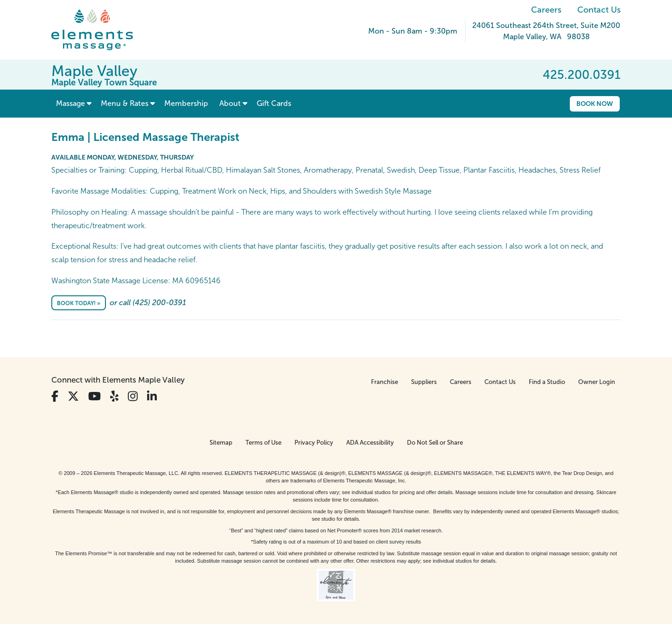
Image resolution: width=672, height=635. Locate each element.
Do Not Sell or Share (435, 443)
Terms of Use (263, 443)
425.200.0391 (582, 75)
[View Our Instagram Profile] (133, 396)
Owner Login (597, 382)
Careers (546, 10)
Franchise (385, 382)
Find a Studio (547, 382)
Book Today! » (79, 303)
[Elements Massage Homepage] (99, 30)
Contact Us (599, 10)
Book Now (595, 104)
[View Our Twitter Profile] (73, 396)
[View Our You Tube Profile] (94, 396)
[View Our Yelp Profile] (114, 396)
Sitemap (221, 443)
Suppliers (424, 382)
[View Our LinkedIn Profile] (152, 396)
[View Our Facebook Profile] (55, 396)
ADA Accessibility (370, 443)
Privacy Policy (314, 443)
